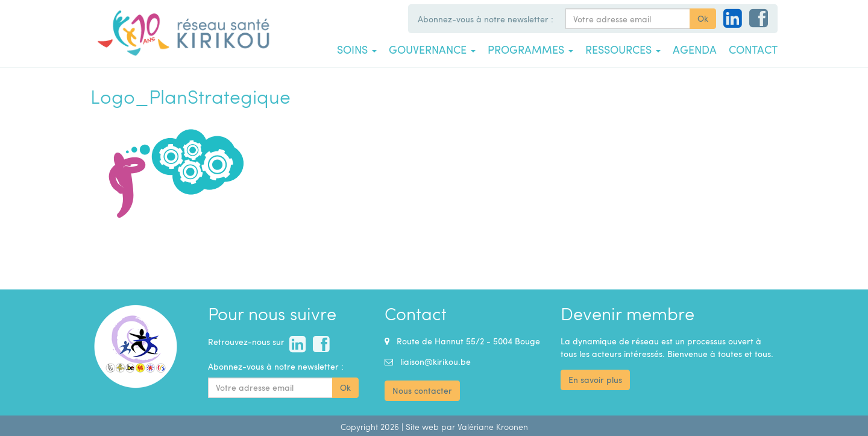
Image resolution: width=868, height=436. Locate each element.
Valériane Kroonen (493, 427)
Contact (753, 49)
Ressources (623, 49)
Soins (357, 49)
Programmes (530, 49)
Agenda (695, 49)
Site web (422, 427)
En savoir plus (595, 380)
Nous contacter (422, 390)
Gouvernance (432, 49)
